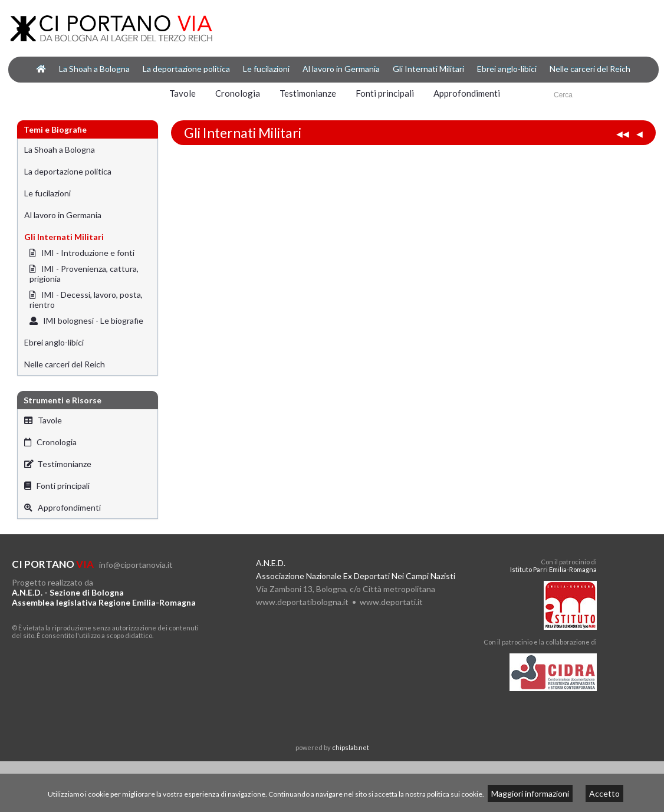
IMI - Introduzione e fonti (82, 253)
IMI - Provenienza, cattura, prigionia (84, 274)
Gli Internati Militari (428, 69)
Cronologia (238, 93)
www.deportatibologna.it (302, 602)
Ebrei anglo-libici (507, 69)
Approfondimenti (467, 93)
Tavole (183, 93)
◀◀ (623, 134)
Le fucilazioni (266, 69)
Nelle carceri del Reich (590, 69)
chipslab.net (351, 747)
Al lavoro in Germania (341, 69)
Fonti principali (385, 93)
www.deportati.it (391, 602)
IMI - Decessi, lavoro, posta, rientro (86, 300)
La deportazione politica (186, 69)
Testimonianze (308, 93)
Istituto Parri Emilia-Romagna (553, 569)
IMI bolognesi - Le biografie (86, 320)
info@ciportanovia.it (136, 565)
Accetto (604, 793)
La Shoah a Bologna (94, 69)
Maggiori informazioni (530, 793)
